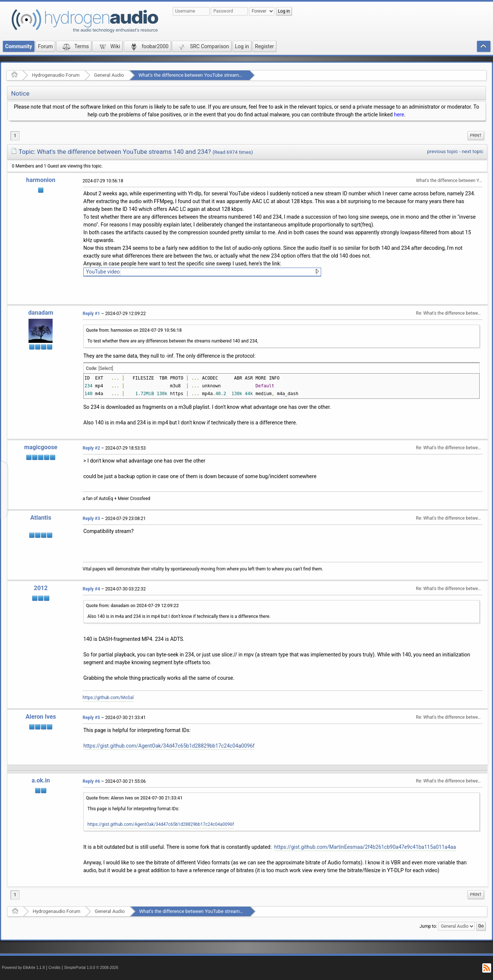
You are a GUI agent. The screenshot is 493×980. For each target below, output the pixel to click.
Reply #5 (91, 718)
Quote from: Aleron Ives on (134, 798)
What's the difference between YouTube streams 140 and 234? (205, 75)
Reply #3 (91, 519)
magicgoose (41, 447)
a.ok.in (41, 780)
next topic (473, 151)
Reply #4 (91, 589)
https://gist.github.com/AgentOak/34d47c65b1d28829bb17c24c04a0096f (169, 746)
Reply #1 (91, 314)
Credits (55, 968)
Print (476, 135)
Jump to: (428, 926)
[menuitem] (476, 136)
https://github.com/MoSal (108, 698)
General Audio (109, 75)
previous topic (442, 151)
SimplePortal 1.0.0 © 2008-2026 (91, 968)
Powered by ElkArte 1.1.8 (23, 968)
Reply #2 (91, 448)
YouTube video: (104, 272)
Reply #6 (91, 781)
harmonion (41, 180)
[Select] (106, 368)
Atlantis (41, 518)
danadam (41, 313)
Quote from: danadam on (132, 606)
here (399, 115)
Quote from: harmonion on (134, 330)
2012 (41, 588)
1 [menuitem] (15, 136)
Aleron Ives (41, 717)
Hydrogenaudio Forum (56, 75)
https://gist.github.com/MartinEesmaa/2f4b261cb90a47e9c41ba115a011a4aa (365, 847)
